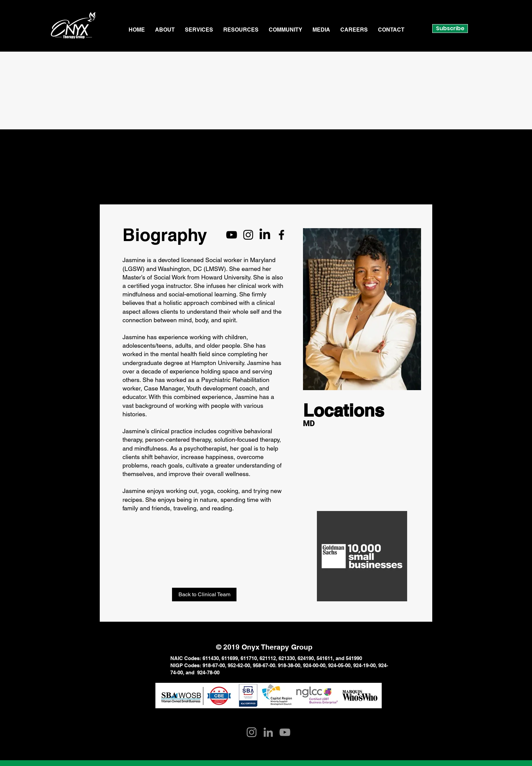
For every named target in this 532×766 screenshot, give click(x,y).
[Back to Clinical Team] (204, 595)
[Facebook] (281, 235)
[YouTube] (232, 235)
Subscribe (450, 28)
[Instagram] (248, 235)
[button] (165, 30)
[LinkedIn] (265, 235)
